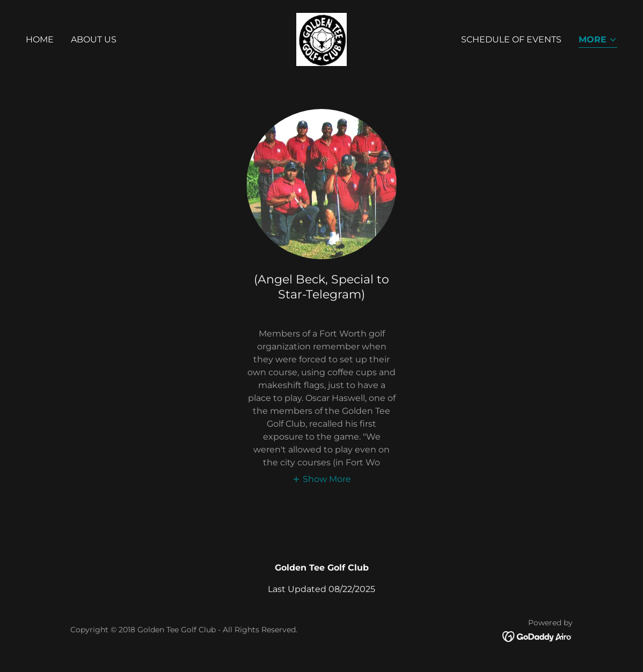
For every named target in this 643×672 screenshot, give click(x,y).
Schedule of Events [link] (511, 39)
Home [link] (40, 39)
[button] (598, 41)
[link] (321, 39)
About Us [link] (94, 39)
